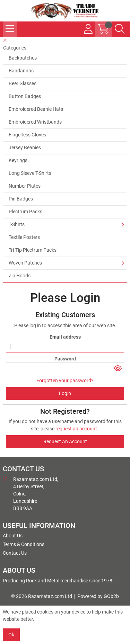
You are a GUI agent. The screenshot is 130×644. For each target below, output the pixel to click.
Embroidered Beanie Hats (36, 109)
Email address (65, 337)
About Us (13, 536)
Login (65, 393)
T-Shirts (17, 224)
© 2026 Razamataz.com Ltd (42, 596)
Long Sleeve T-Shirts (30, 173)
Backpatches (23, 58)
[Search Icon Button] (120, 29)
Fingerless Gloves (27, 135)
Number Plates (25, 186)
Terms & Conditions (24, 544)
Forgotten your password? (65, 381)
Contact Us (15, 553)
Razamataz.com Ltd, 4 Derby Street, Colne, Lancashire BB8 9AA (31, 493)
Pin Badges (21, 199)
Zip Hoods (20, 276)
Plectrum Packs (25, 212)
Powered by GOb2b (98, 596)
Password (65, 359)
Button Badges (25, 96)
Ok (11, 635)
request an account (77, 429)
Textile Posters (24, 237)
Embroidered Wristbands (35, 122)
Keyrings (18, 160)
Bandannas (21, 71)
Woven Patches (25, 263)
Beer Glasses (23, 83)
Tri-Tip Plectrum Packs (33, 250)
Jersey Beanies (25, 147)
